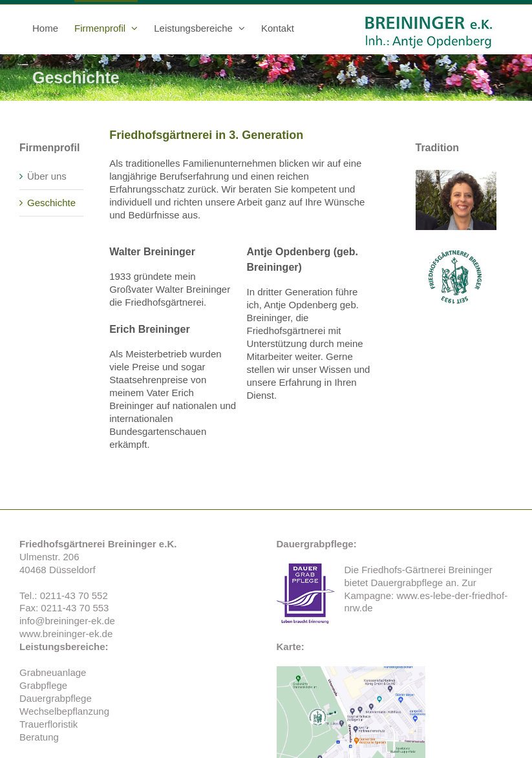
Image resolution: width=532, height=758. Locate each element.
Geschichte (51, 203)
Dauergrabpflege (407, 583)
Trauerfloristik (48, 724)
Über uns (47, 176)
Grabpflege (43, 685)
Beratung (39, 737)
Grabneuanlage (53, 672)
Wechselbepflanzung (64, 711)
